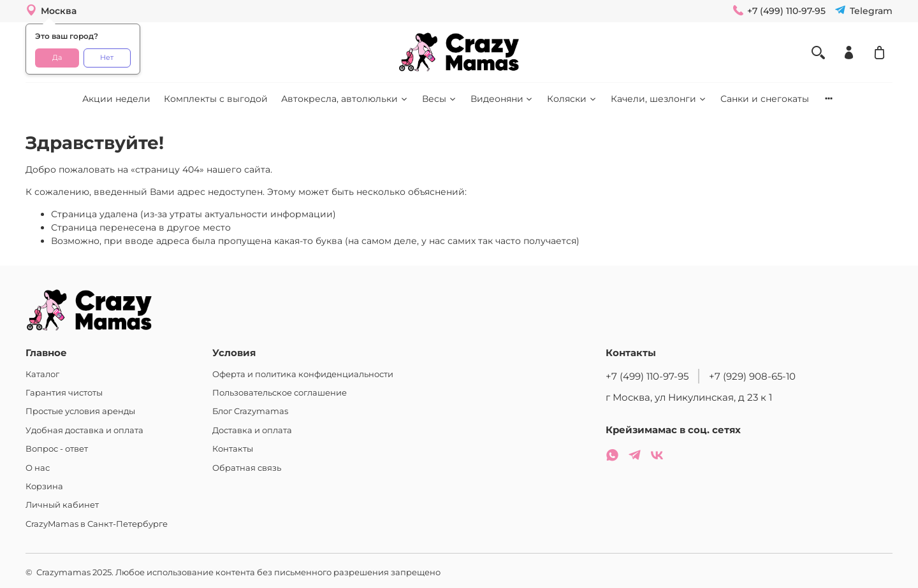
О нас (38, 468)
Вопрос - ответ (57, 449)
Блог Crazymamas (250, 411)
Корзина (44, 486)
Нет (107, 58)
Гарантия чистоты (64, 393)
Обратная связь (247, 468)
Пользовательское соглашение (280, 393)
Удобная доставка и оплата (84, 430)
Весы (440, 99)
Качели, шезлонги (659, 99)
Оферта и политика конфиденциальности (303, 374)
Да (57, 58)
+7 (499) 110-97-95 (647, 376)
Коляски (572, 99)
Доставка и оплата (252, 430)
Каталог (42, 374)
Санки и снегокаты (765, 99)
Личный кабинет (62, 505)
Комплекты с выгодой (216, 99)
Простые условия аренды (80, 411)
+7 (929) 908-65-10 (752, 376)
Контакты (233, 449)
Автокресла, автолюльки (345, 99)
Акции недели (116, 99)
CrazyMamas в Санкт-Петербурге (97, 524)
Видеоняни (502, 99)
